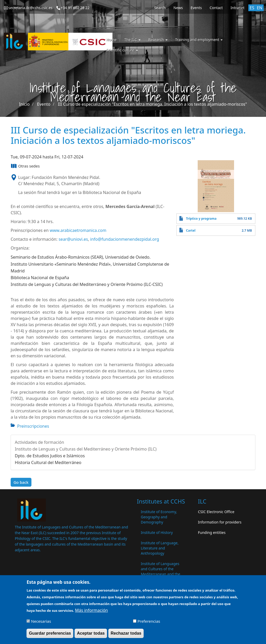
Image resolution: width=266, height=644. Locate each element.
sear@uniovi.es (73, 239)
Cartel (191, 230)
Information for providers (220, 522)
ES (252, 8)
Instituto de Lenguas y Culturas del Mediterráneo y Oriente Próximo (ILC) (86, 449)
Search (160, 8)
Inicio (24, 104)
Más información (91, 613)
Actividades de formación (39, 442)
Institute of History (157, 532)
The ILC (132, 40)
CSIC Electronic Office (216, 512)
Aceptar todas (91, 636)
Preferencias (149, 624)
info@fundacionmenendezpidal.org (125, 239)
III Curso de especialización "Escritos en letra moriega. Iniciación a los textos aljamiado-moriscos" (152, 104)
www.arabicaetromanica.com (78, 230)
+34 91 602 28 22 (75, 8)
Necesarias (41, 624)
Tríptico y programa (201, 219)
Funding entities (212, 532)
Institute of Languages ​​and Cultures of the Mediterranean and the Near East (161, 571)
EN (260, 8)
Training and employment (199, 40)
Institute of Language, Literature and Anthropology (160, 548)
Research (158, 40)
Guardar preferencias (50, 636)
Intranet (238, 8)
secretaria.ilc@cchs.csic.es (30, 8)
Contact (216, 8)
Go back (21, 482)
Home (111, 40)
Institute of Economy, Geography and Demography (159, 517)
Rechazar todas (126, 636)
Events (196, 8)
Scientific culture (122, 50)
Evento (44, 104)
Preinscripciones (33, 426)
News (178, 8)
